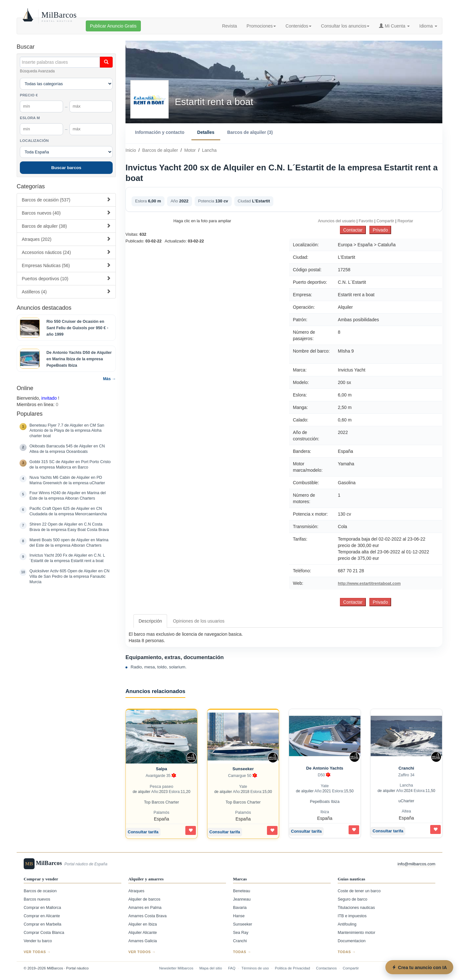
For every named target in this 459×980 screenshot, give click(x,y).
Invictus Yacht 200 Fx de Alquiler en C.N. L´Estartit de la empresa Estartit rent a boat (67, 558)
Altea (406, 811)
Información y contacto (160, 132)
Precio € (29, 95)
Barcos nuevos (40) (66, 213)
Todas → (242, 952)
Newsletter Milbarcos (176, 968)
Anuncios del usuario (337, 221)
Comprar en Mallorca (42, 908)
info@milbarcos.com (416, 864)
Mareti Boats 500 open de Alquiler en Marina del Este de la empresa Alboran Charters (69, 543)
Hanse (239, 916)
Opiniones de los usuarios (199, 621)
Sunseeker (243, 769)
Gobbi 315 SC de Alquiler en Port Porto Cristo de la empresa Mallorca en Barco (70, 465)
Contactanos (326, 968)
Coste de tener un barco (359, 891)
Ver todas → (37, 952)
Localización (34, 141)
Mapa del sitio (211, 968)
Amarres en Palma (145, 908)
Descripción (150, 621)
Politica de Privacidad (293, 968)
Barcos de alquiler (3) (250, 132)
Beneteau (242, 891)
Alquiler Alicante (143, 933)
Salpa (161, 769)
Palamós (161, 813)
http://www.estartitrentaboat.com (369, 584)
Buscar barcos (66, 168)
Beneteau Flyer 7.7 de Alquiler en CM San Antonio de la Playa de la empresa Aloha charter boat (67, 431)
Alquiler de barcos (144, 899)
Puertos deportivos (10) (66, 278)
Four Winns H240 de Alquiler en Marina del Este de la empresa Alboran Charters (68, 496)
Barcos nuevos (37, 899)
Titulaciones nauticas (356, 908)
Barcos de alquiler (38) (66, 226)
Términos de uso (255, 968)
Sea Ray (241, 933)
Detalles (206, 132)
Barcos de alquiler (160, 150)
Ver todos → (142, 952)
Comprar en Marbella (42, 924)
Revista (230, 26)
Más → (109, 379)
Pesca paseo (161, 787)
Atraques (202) (66, 239)
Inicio (131, 150)
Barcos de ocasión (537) (66, 200)
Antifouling (347, 924)
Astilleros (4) (66, 292)
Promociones (261, 26)
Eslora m (30, 118)
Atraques (136, 891)
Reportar (405, 221)
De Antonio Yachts (325, 768)
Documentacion (352, 941)
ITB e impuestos (352, 916)
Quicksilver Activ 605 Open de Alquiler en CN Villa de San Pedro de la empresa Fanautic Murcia (69, 576)
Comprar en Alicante (42, 916)
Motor (190, 150)
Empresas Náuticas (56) (66, 265)
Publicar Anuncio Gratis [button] (113, 26)
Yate (243, 787)
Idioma (428, 26)
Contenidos (298, 26)
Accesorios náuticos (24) (66, 252)
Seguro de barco (352, 899)
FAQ (232, 968)
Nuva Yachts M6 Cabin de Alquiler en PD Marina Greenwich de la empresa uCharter (67, 480)
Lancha (209, 150)
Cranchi (406, 768)
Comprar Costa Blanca (44, 933)
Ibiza (325, 812)
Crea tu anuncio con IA (419, 968)
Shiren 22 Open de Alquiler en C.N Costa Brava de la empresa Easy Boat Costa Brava (69, 527)
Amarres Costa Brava (147, 916)
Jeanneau (242, 899)
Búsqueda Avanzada (37, 71)
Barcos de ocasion (40, 891)
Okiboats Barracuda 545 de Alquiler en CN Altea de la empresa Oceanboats (67, 449)
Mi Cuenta (394, 26)
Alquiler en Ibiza (143, 924)
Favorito (366, 221)
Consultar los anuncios (345, 26)
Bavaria (240, 908)
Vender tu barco (38, 941)
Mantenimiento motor (356, 933)
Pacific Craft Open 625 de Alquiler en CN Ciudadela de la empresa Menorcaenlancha (68, 511)
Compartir (385, 221)
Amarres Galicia (143, 941)
